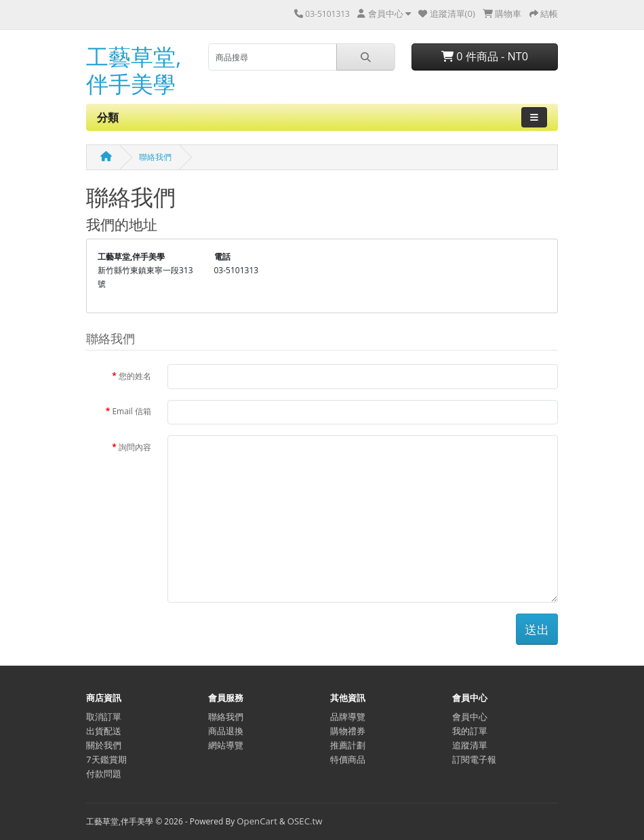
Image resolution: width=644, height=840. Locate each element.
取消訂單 (104, 717)
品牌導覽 (348, 717)
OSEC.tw (305, 821)
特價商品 (348, 759)
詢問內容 (135, 447)
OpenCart (257, 821)
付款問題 (104, 774)
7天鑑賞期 (106, 759)
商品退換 (226, 731)
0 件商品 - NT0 (485, 56)
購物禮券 (348, 731)
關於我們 (104, 745)
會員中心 (470, 717)
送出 (537, 629)
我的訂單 (470, 731)
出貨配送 (104, 731)
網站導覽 (226, 745)
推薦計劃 (348, 745)
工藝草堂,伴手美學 (134, 70)
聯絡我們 (155, 157)
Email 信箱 (132, 411)
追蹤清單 (470, 745)
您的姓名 (135, 376)
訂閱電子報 (474, 759)
